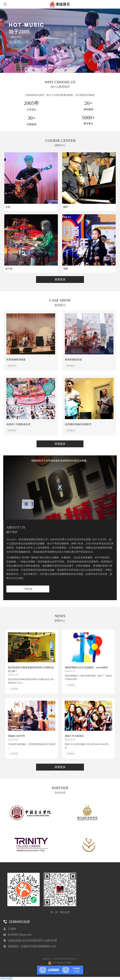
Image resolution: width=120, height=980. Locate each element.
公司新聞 (14, 689)
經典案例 (12, 366)
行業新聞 (70, 754)
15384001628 (19, 922)
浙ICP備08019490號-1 (60, 963)
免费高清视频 (6, 978)
